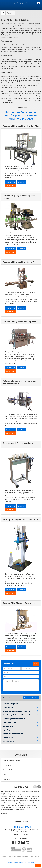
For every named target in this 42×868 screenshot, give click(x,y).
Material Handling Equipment (21, 734)
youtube (28, 843)
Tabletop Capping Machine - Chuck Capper (21, 519)
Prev (35, 787)
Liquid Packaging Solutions (21, 3)
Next (39, 787)
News (5, 775)
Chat (38, 865)
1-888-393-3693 (39, 3)
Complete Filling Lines (21, 704)
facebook (14, 843)
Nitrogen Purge (21, 726)
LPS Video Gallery (21, 741)
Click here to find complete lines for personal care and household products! (21, 115)
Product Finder (31, 698)
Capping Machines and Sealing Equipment (21, 711)
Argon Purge (21, 730)
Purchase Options (8, 770)
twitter (23, 843)
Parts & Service (8, 765)
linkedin (18, 843)
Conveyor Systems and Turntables (21, 719)
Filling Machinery (21, 707)
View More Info (10, 182)
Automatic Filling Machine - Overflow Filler (21, 126)
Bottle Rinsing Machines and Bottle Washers (21, 715)
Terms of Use (21, 859)
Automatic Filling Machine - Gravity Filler (20, 262)
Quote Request (10, 186)
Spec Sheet (21, 182)
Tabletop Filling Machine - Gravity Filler (19, 603)
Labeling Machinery (21, 722)
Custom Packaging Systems (11, 761)
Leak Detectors (21, 737)
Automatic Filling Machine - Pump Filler (19, 321)
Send (36, 664)
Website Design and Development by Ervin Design (21, 862)
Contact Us (6, 779)
